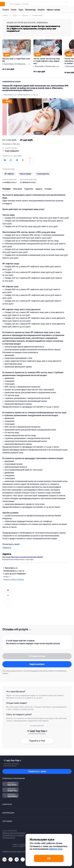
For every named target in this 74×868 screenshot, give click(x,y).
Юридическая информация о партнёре (18, 559)
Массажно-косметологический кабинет (27, 557)
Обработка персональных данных (14, 833)
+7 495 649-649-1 (12, 760)
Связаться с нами (37, 771)
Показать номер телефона (14, 579)
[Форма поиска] (37, 4)
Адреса (39, 189)
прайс (17, 544)
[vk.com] (4, 859)
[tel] (17, 859)
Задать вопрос (37, 664)
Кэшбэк (41, 10)
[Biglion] (5, 4)
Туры (21, 10)
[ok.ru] (11, 859)
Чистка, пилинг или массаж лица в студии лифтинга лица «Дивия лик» (47, 61)
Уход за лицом (25, 174)
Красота (23, 16)
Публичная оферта (9, 838)
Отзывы (48, 189)
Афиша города (53, 10)
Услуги (6, 10)
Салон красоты (43, 174)
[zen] (23, 859)
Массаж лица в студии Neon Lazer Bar (16, 60)
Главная (5, 16)
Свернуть (7, 548)
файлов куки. (56, 849)
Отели (14, 10)
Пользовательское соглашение (13, 835)
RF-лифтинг (9, 174)
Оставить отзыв (37, 656)
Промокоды (30, 10)
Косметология (36, 16)
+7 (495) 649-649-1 (37, 731)
